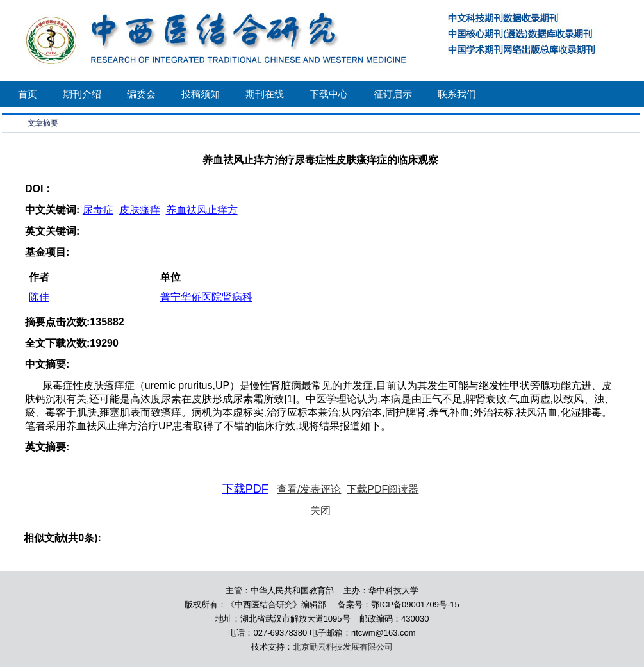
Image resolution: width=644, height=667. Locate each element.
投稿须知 (201, 94)
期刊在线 (265, 94)
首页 (28, 94)
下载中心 (329, 94)
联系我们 (457, 94)
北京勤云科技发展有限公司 (343, 647)
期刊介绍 (82, 94)
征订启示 (393, 94)
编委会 (141, 94)
